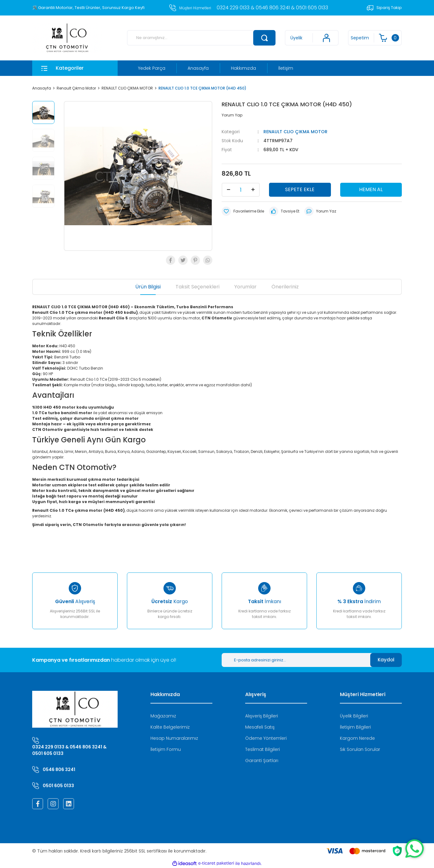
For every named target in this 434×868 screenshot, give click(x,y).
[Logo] (67, 38)
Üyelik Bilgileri (354, 716)
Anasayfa (198, 68)
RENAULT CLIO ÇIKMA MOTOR (295, 132)
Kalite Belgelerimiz (170, 727)
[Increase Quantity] (253, 190)
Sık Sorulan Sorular (360, 749)
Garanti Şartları (262, 761)
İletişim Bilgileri (355, 727)
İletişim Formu (166, 749)
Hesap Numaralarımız (174, 738)
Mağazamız (163, 716)
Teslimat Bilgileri (263, 749)
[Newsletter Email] (296, 660)
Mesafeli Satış (260, 727)
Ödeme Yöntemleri (266, 738)
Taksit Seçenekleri (197, 287)
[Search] (201, 38)
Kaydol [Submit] (386, 660)
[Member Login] (312, 38)
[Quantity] (241, 190)
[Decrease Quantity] (228, 190)
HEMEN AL (371, 189)
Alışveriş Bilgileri (262, 716)
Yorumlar (245, 287)
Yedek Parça (152, 68)
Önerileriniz (285, 287)
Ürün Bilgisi (148, 287)
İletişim (286, 68)
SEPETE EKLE (300, 189)
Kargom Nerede (357, 738)
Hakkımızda (243, 68)
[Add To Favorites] (243, 211)
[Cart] (375, 38)
